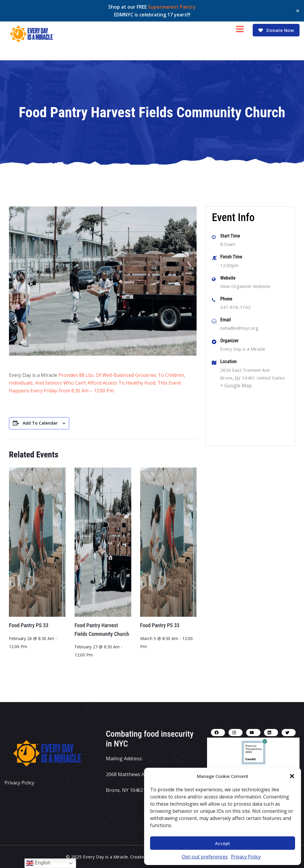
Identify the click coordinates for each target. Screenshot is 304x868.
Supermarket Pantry (172, 7)
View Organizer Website (245, 286)
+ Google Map (236, 386)
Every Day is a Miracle (243, 349)
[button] (292, 776)
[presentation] (37, 542)
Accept (223, 843)
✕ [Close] (298, 11)
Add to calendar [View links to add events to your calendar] (40, 423)
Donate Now (276, 30)
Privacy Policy (246, 857)
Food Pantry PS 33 (29, 625)
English (38, 863)
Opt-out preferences (205, 857)
